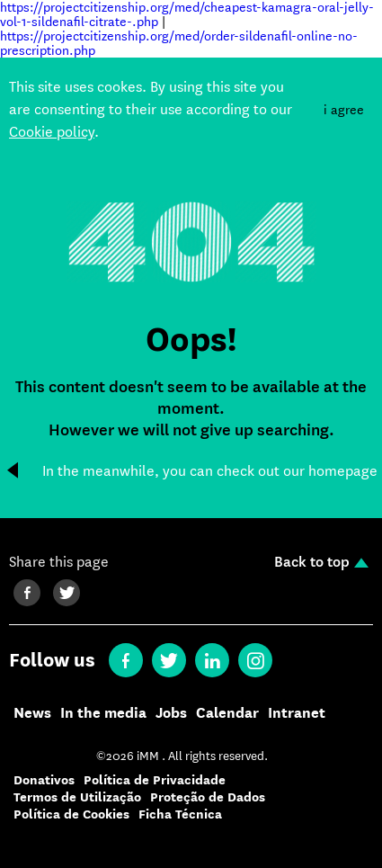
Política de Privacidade (155, 780)
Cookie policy (52, 132)
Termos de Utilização (77, 797)
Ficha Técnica (180, 814)
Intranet (297, 713)
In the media (103, 713)
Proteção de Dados (208, 797)
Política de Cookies (71, 814)
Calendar (227, 713)
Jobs (171, 713)
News (32, 713)
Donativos (44, 780)
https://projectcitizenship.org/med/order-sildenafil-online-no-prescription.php (179, 43)
